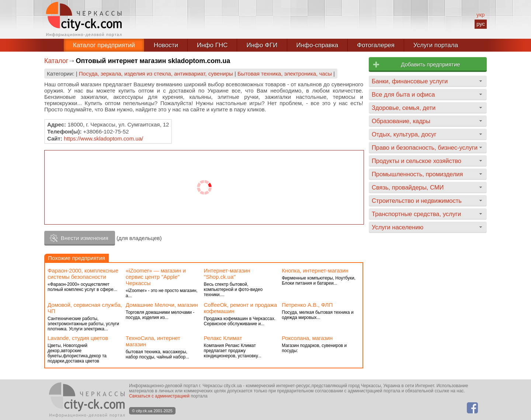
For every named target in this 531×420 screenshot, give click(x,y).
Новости (166, 45)
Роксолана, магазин (307, 338)
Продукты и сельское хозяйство (417, 161)
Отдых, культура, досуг (404, 134)
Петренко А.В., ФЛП (307, 305)
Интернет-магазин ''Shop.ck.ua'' (227, 274)
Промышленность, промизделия (417, 174)
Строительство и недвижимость (417, 201)
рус (481, 24)
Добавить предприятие (430, 64)
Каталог (56, 61)
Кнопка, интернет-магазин (315, 270)
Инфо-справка (317, 45)
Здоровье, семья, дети (404, 108)
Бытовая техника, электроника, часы (285, 74)
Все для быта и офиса (403, 94)
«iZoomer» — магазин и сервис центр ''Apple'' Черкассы (156, 277)
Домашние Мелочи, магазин (162, 305)
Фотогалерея (376, 45)
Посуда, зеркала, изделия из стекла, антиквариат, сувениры (156, 74)
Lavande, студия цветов (78, 338)
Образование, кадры (401, 121)
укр (480, 15)
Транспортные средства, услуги (416, 214)
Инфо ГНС (212, 45)
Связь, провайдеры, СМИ (408, 187)
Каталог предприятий (104, 45)
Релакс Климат (223, 338)
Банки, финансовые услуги (410, 81)
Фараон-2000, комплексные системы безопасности (83, 274)
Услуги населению (398, 227)
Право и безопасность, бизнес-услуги (425, 147)
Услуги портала (436, 45)
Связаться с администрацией (159, 396)
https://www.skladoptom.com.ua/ (103, 138)
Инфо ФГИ (262, 45)
